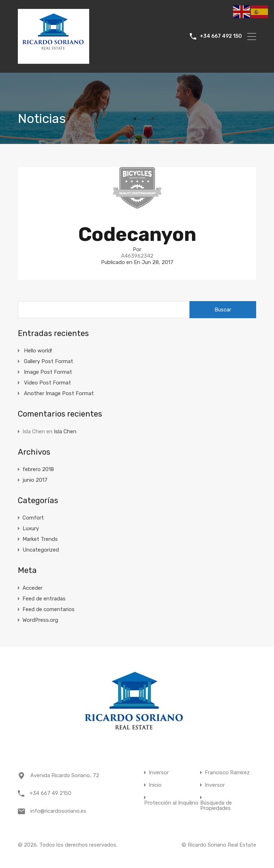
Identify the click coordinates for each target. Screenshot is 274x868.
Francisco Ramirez (227, 773)
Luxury (31, 528)
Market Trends (40, 539)
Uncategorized (41, 550)
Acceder (32, 588)
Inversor (159, 773)
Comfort (33, 518)
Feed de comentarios (49, 609)
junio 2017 (35, 480)
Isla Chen (65, 432)
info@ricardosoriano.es (58, 811)
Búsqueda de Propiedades (216, 806)
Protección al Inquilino (171, 803)
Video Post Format (47, 383)
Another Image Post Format (59, 393)
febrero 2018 (38, 469)
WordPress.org (40, 620)
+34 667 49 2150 (50, 793)
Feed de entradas (44, 599)
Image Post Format (48, 372)
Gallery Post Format (49, 361)
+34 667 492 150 (221, 36)
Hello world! (38, 351)
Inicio (155, 785)
